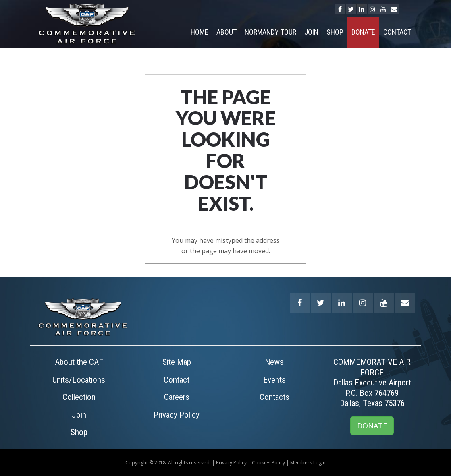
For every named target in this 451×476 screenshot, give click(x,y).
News (274, 362)
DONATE (372, 426)
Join (311, 32)
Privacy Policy (177, 415)
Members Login (308, 463)
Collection (79, 397)
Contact (397, 32)
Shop (335, 32)
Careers (177, 397)
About (227, 32)
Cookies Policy (268, 463)
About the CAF (79, 362)
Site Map (177, 362)
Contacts (274, 397)
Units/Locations (79, 380)
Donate (363, 32)
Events (274, 380)
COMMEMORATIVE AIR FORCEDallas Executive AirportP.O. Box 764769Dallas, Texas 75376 (372, 383)
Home (200, 32)
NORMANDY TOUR (270, 32)
